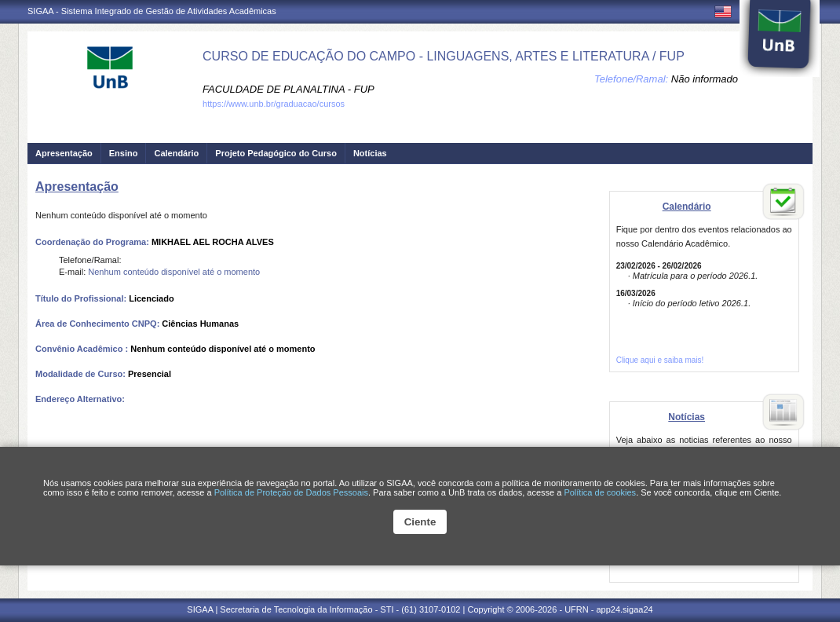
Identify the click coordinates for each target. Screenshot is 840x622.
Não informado (705, 79)
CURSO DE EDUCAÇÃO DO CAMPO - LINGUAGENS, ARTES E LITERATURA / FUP (444, 56)
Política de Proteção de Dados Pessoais (291, 492)
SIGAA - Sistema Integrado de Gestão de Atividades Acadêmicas (152, 11)
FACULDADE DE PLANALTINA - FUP (289, 89)
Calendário (176, 153)
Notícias (370, 153)
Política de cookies (600, 492)
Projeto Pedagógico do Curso (276, 153)
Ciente (420, 522)
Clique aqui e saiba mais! (660, 360)
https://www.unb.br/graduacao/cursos (274, 104)
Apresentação (64, 153)
